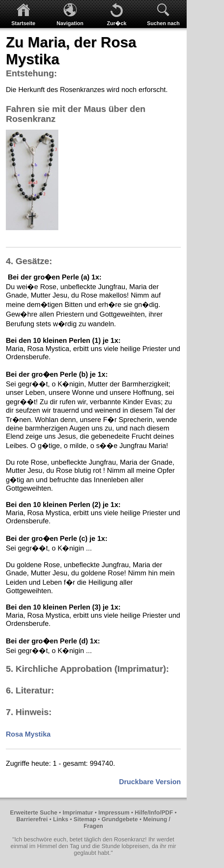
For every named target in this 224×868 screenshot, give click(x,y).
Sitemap (85, 819)
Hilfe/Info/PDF (154, 813)
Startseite (23, 23)
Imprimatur (78, 813)
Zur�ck (117, 23)
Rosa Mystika (28, 734)
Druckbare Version (150, 782)
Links (61, 819)
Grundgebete (120, 819)
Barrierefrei (32, 819)
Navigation (70, 23)
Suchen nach (163, 23)
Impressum (114, 813)
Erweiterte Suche (34, 813)
